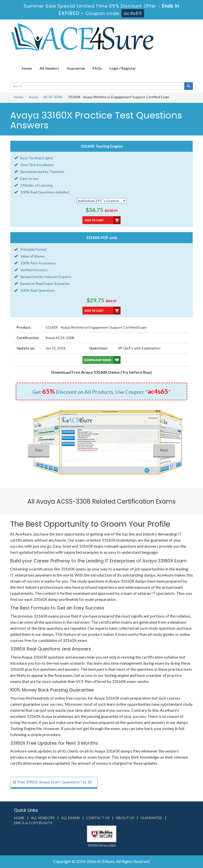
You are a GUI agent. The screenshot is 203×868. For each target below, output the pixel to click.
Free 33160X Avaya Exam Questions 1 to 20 (55, 782)
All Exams (71, 818)
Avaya (33, 97)
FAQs (97, 68)
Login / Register (123, 68)
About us (125, 818)
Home (27, 68)
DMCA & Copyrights (33, 823)
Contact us (98, 818)
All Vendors (49, 68)
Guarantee (76, 68)
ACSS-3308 (53, 97)
